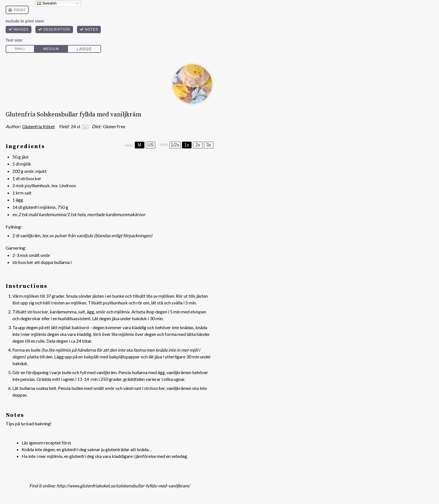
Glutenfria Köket (38, 126)
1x (187, 145)
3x (209, 145)
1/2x (175, 145)
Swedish (47, 3)
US (151, 145)
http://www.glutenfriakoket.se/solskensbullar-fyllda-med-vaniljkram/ (123, 486)
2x (198, 145)
